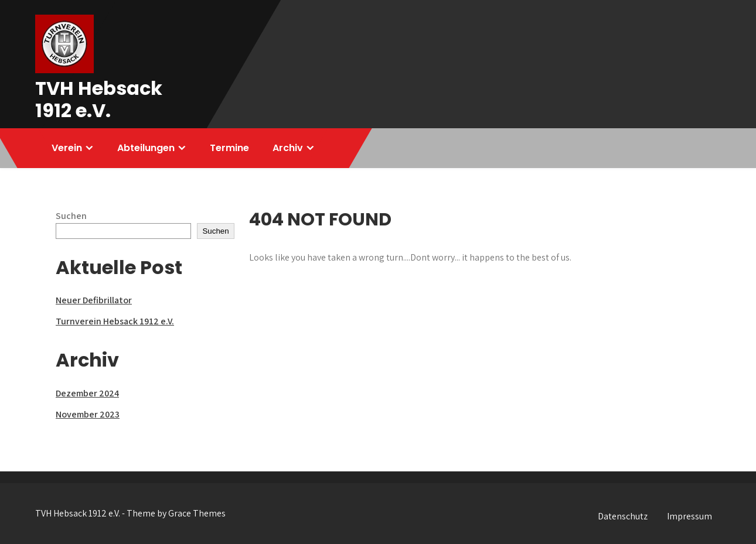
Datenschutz (623, 516)
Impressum (689, 516)
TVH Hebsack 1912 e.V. (99, 99)
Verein (67, 148)
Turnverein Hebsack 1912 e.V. (115, 321)
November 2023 (88, 414)
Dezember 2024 (87, 393)
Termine (229, 148)
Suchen (71, 216)
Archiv (288, 148)
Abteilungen (146, 148)
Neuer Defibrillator (94, 300)
